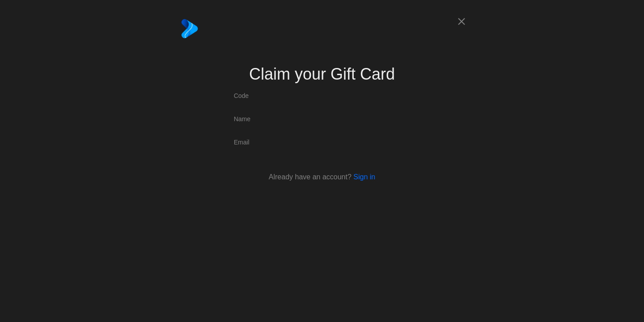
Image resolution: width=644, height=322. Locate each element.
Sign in (364, 177)
